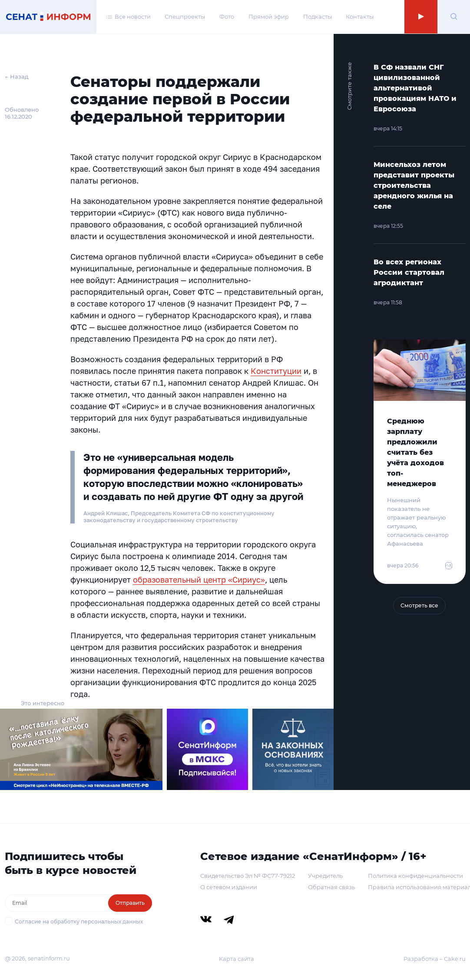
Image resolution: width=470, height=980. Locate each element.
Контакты (360, 17)
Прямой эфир (269, 17)
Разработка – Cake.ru (435, 959)
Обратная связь (331, 887)
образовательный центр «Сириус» (199, 580)
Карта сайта (237, 959)
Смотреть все (419, 605)
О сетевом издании (229, 887)
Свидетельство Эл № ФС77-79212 (248, 876)
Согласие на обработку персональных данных (79, 922)
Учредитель (325, 876)
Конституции (276, 371)
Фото (227, 17)
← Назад (17, 77)
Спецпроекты (185, 17)
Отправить (130, 903)
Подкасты (318, 17)
